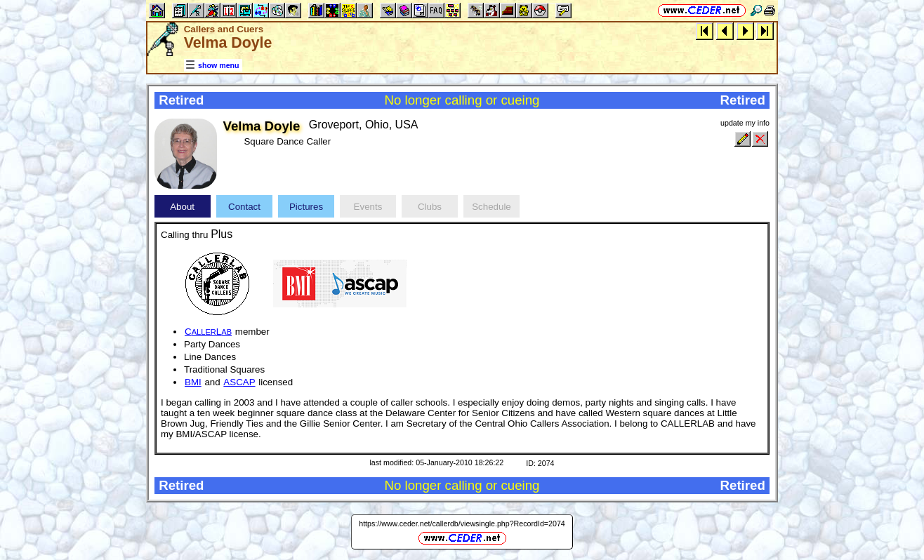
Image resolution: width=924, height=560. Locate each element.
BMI (193, 382)
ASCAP (239, 382)
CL (208, 332)
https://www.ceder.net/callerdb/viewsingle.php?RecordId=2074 (462, 524)
